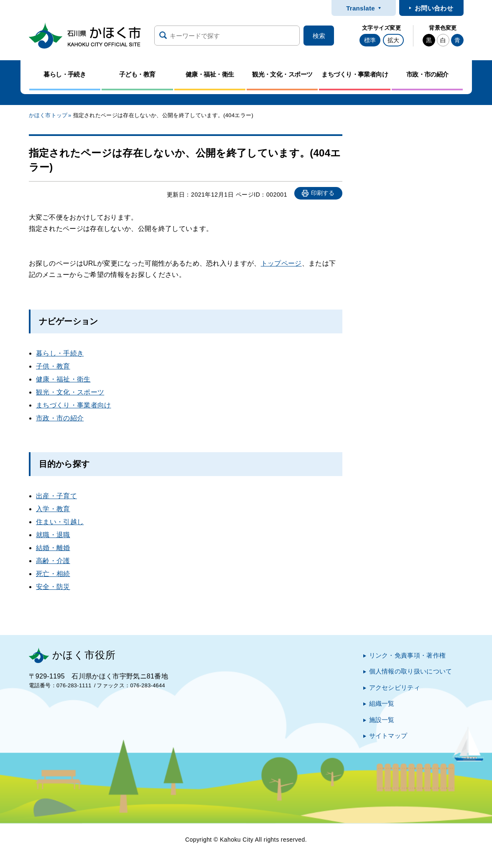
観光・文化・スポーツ (70, 392)
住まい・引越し (60, 522)
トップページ (281, 263)
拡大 (393, 40)
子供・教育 (53, 366)
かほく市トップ (48, 115)
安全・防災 (53, 587)
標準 (370, 40)
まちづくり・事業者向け (74, 405)
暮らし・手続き (60, 353)
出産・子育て (56, 496)
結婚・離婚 (53, 548)
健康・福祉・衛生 (63, 379)
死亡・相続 (53, 574)
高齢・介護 (53, 561)
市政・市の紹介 (60, 418)
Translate (361, 8)
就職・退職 (53, 535)
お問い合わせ (434, 8)
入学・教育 (53, 509)
